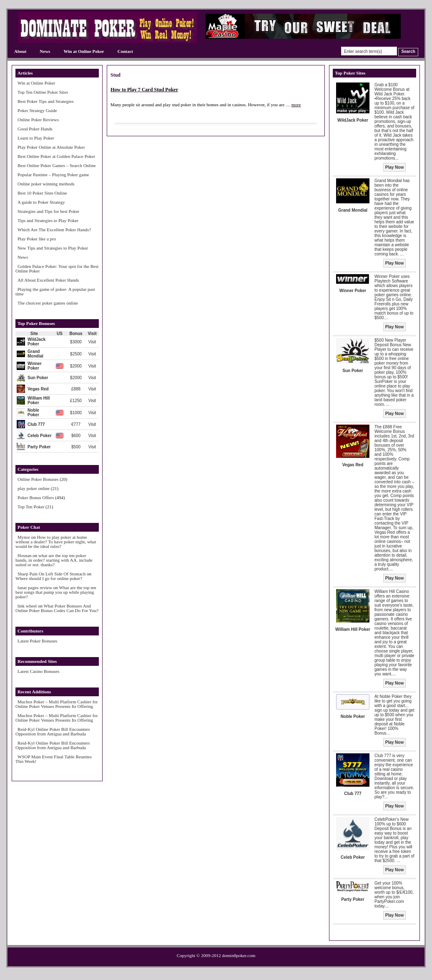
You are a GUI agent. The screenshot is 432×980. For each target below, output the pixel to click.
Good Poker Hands (35, 129)
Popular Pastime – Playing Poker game (53, 175)
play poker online (34, 488)
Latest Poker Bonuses (37, 641)
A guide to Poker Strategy (41, 202)
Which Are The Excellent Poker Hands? (54, 230)
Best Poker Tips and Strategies (45, 101)
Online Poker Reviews (38, 120)
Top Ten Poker (31, 507)
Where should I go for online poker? (49, 578)
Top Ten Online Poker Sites (43, 92)
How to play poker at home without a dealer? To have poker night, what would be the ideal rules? (56, 542)
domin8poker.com (239, 955)
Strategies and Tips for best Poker (48, 211)
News (45, 51)
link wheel (27, 606)
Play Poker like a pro (37, 239)
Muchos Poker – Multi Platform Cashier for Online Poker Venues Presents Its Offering (57, 704)
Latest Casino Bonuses (38, 671)
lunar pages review (35, 587)
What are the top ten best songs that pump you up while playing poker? (56, 592)
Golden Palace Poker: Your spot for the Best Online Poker (57, 269)
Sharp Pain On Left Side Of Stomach (51, 574)
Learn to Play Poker (36, 138)
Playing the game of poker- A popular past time (55, 291)
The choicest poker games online (48, 303)
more (296, 105)
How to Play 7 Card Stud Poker (144, 90)
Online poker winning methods (46, 184)
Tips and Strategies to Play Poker (48, 220)
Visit (92, 342)
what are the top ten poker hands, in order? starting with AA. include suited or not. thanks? (54, 560)
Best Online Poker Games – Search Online (57, 165)
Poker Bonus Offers (36, 497)
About (20, 51)
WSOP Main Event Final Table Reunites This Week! (54, 759)
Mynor (24, 537)
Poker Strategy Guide (37, 110)
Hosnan (25, 555)
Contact (125, 51)
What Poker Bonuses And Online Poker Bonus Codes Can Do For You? (57, 608)
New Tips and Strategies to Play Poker (53, 248)
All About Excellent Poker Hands (48, 280)
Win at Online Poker (84, 51)
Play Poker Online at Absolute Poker (51, 147)
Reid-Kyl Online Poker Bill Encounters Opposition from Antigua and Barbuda (53, 731)
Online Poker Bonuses (38, 479)
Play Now (394, 167)
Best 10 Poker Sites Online (42, 193)
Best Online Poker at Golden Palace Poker (56, 156)
